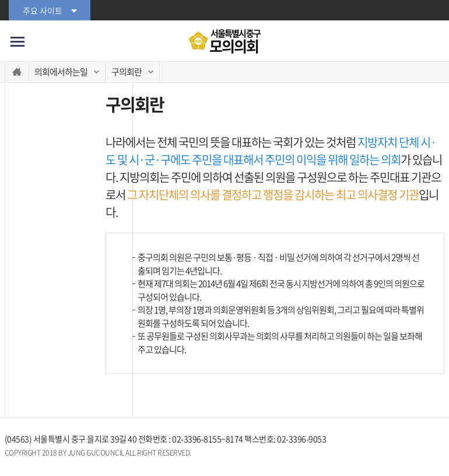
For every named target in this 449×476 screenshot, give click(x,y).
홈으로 (17, 72)
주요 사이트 (43, 10)
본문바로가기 (0, 0)
